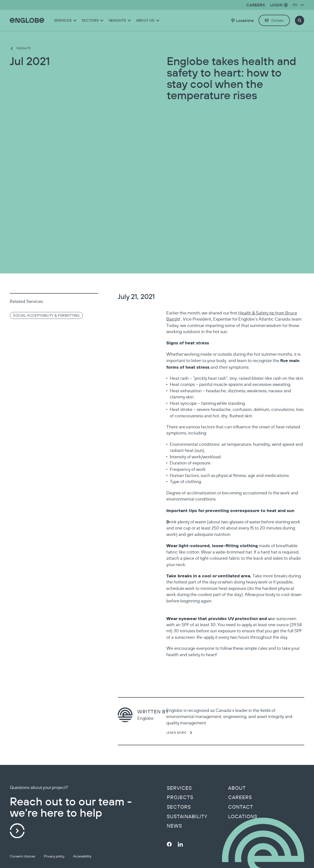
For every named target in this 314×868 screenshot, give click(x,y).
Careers (240, 797)
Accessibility (82, 856)
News (174, 826)
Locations (243, 816)
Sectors (179, 807)
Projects (180, 797)
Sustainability (187, 816)
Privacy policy (54, 856)
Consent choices (22, 856)
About (237, 788)
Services (179, 788)
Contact (241, 807)
